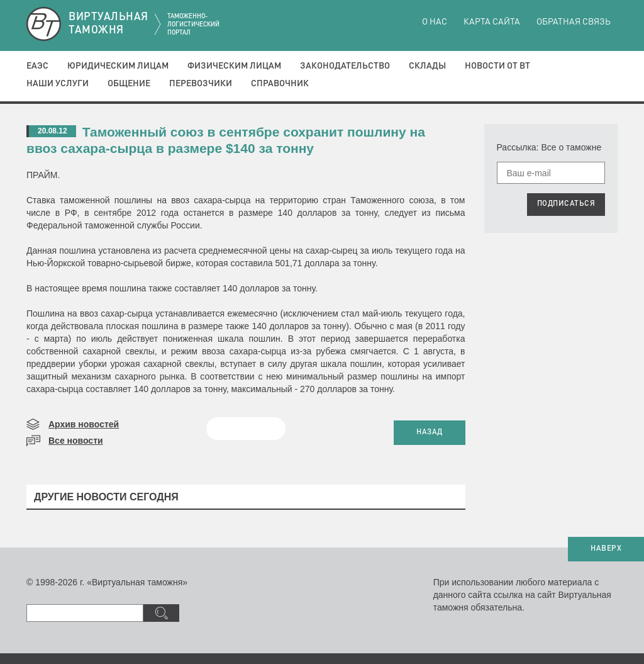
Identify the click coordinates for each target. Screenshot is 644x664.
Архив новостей (84, 424)
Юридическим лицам (118, 66)
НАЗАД (430, 432)
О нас (435, 22)
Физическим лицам (234, 66)
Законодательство (345, 66)
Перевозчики (201, 84)
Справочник (280, 84)
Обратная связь (574, 22)
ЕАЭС (37, 66)
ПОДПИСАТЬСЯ (566, 204)
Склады (427, 66)
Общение (129, 84)
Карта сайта (492, 22)
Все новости (76, 441)
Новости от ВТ (497, 66)
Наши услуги (58, 84)
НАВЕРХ (606, 549)
